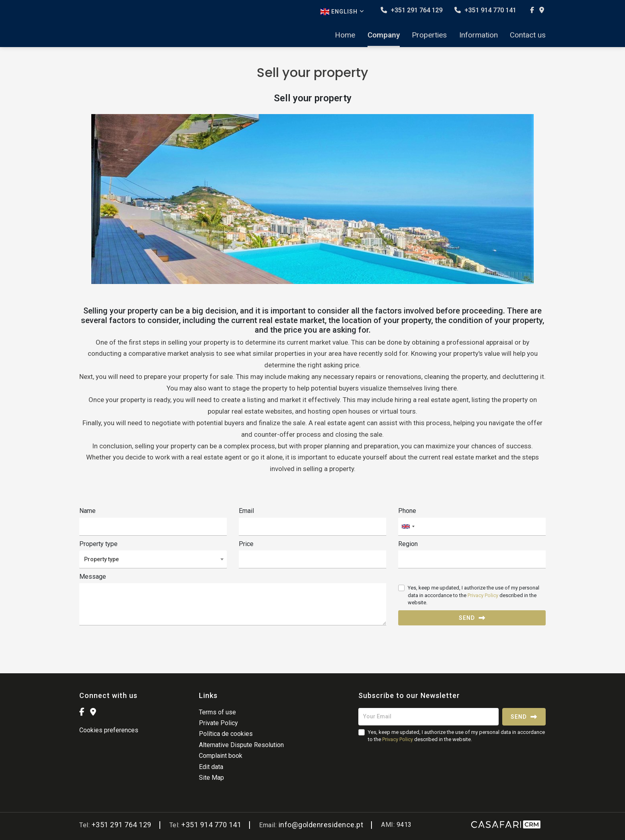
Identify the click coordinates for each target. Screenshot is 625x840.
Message (93, 577)
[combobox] (472, 527)
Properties (429, 35)
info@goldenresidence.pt (321, 825)
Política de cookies (226, 734)
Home (345, 35)
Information (479, 35)
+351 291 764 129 (412, 10)
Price (246, 544)
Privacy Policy (483, 595)
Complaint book (221, 756)
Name (87, 511)
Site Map (211, 778)
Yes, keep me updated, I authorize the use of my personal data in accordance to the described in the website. (474, 595)
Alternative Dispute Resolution (241, 745)
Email (246, 511)
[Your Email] (428, 717)
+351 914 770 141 (485, 10)
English (342, 12)
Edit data (211, 767)
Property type (98, 544)
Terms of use (217, 712)
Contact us (528, 35)
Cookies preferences (109, 730)
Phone (407, 511)
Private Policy (218, 723)
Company (384, 35)
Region (408, 544)
